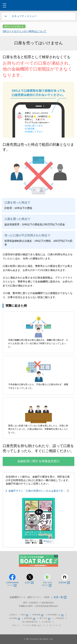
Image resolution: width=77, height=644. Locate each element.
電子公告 (45, 618)
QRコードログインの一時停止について (25, 31)
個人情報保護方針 (30, 622)
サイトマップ (55, 625)
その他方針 (46, 622)
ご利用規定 (59, 618)
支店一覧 (60, 597)
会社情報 (15, 618)
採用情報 (38, 615)
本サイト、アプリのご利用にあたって (29, 625)
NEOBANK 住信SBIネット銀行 (38, 5)
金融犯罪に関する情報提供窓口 (38, 461)
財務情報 (30, 618)
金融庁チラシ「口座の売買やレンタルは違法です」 (39, 491)
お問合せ (13, 615)
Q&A (25, 615)
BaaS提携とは (56, 615)
